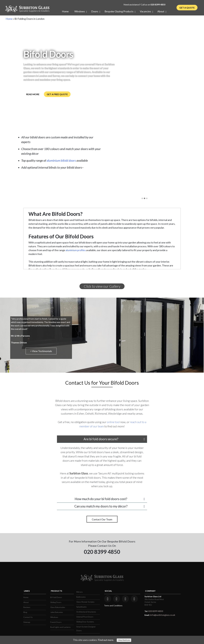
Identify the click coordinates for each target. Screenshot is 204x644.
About (26, 602)
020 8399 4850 (158, 4)
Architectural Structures (86, 612)
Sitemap (27, 622)
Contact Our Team (102, 519)
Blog (25, 612)
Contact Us (28, 617)
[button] (142, 199)
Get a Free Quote (57, 94)
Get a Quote (187, 8)
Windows (54, 617)
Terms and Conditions (113, 606)
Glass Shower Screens (85, 602)
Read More (33, 94)
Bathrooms (81, 597)
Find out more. (106, 640)
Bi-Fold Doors (56, 597)
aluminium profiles (76, 250)
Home (9, 19)
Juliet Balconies (57, 612)
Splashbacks (81, 607)
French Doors (56, 622)
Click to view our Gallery (102, 286)
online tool (113, 422)
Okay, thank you (124, 640)
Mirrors (79, 592)
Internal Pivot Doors (85, 617)
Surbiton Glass (79, 473)
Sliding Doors (56, 602)
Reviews (27, 607)
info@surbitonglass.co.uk (163, 615)
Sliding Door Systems (85, 622)
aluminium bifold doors (61, 160)
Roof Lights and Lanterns (60, 627)
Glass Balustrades (58, 607)
